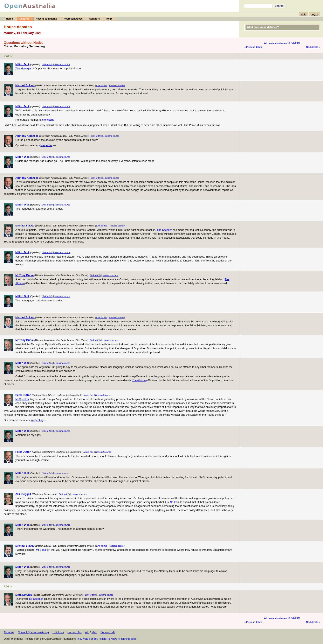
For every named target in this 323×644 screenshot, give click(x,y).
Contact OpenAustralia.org (33, 632)
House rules (74, 632)
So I (173, 502)
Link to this (47, 64)
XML (94, 632)
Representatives (73, 19)
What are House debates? (263, 27)
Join (304, 14)
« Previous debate (253, 47)
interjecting (48, 120)
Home (9, 19)
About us (9, 632)
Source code (108, 632)
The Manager (23, 68)
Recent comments (46, 19)
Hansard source (62, 64)
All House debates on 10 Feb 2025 (282, 43)
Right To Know (109, 639)
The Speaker (164, 230)
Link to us (58, 632)
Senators (94, 19)
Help (109, 19)
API (87, 632)
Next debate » (313, 47)
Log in (314, 14)
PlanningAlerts (128, 639)
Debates (24, 19)
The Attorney (140, 380)
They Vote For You (87, 639)
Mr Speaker (22, 399)
